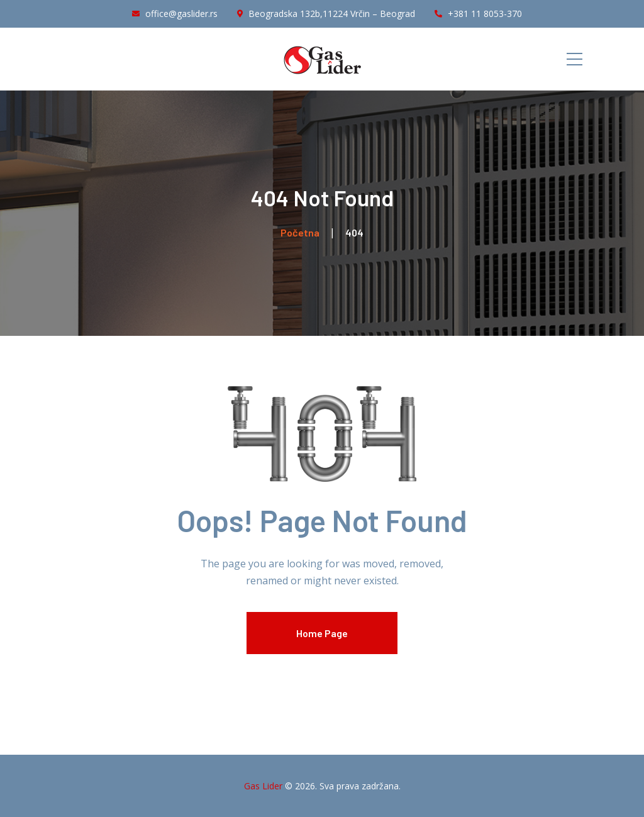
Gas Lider (263, 786)
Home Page (322, 633)
